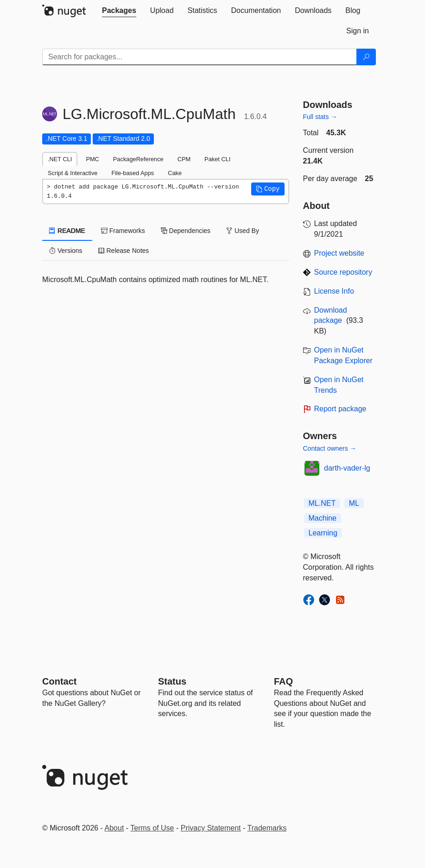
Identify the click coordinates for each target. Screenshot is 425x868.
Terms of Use (152, 828)
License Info (334, 291)
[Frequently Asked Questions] (283, 681)
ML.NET (322, 503)
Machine (323, 518)
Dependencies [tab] (186, 231)
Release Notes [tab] (124, 251)
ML (354, 503)
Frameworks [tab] (123, 231)
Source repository (343, 272)
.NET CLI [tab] (60, 159)
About (114, 828)
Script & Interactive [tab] (73, 173)
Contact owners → (330, 448)
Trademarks (267, 828)
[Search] (366, 57)
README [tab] (67, 231)
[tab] (119, 11)
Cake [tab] (175, 173)
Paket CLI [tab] (217, 159)
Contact (59, 681)
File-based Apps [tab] (133, 173)
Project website (339, 253)
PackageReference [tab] (138, 159)
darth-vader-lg (347, 468)
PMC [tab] (92, 159)
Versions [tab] (66, 251)
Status (172, 681)
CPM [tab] (184, 159)
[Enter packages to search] (200, 57)
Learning (323, 533)
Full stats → (320, 117)
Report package (340, 409)
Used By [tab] (243, 231)
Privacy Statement (211, 828)
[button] (268, 189)
